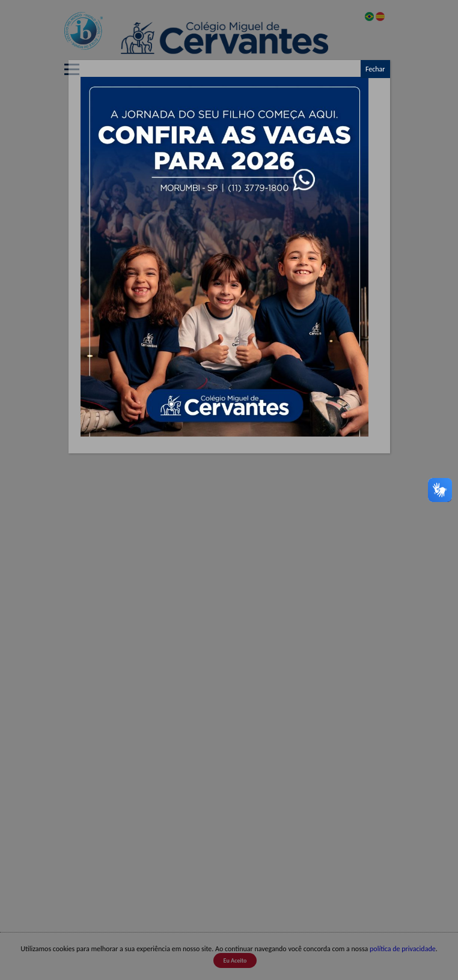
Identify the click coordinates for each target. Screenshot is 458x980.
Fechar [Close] (375, 69)
